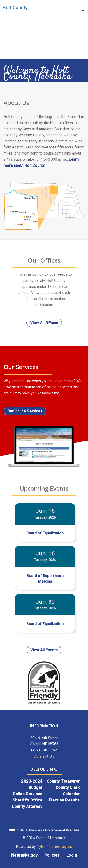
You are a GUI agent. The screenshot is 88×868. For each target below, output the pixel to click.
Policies (52, 855)
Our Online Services (25, 411)
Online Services (28, 794)
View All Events (44, 650)
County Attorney (27, 806)
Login (72, 855)
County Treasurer (63, 781)
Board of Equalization (45, 533)
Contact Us (44, 756)
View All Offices (44, 323)
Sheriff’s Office (28, 800)
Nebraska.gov (24, 855)
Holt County (15, 8)
